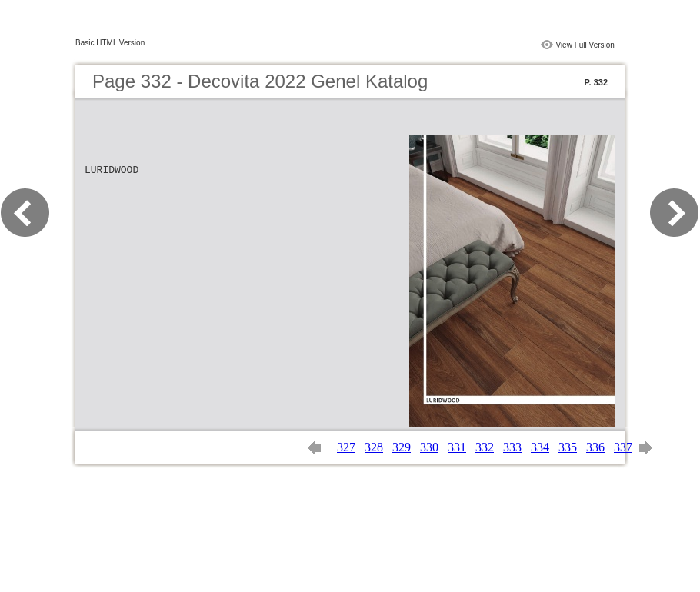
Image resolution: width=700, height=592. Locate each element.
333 (512, 447)
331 (457, 447)
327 (346, 447)
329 (402, 447)
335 (568, 447)
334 (540, 447)
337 (623, 447)
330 (429, 447)
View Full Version (585, 45)
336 (595, 447)
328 (374, 447)
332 (485, 447)
